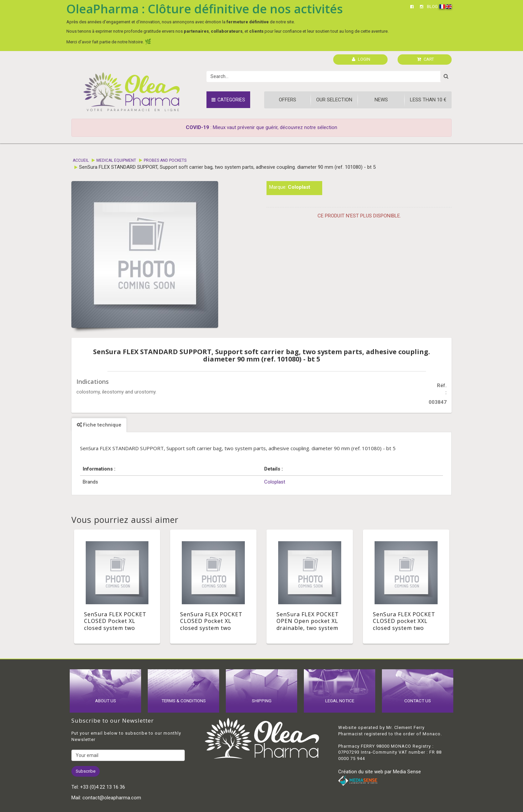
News (381, 100)
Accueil (81, 160)
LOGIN (361, 59)
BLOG (432, 7)
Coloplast (299, 187)
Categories (228, 100)
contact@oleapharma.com (112, 798)
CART (425, 59)
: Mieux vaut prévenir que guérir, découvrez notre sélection (261, 127)
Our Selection (334, 100)
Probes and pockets (165, 160)
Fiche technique (99, 425)
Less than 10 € (428, 100)
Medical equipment (116, 160)
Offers (288, 100)
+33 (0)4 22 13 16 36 (103, 787)
